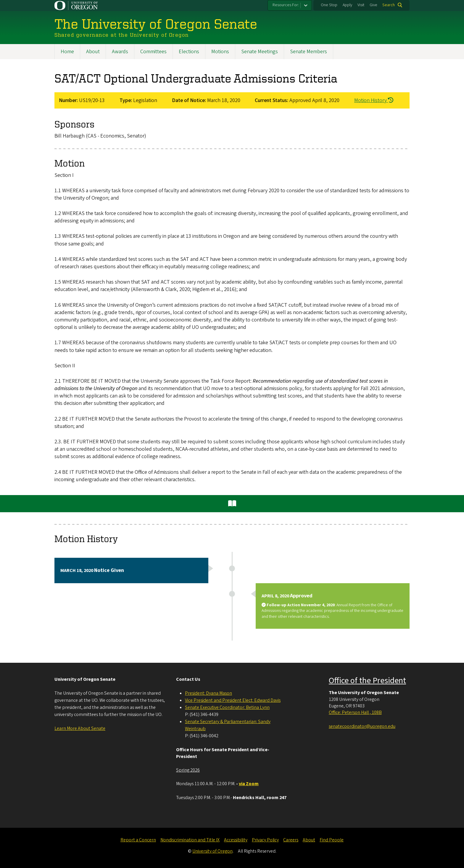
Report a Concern (138, 840)
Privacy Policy (265, 840)
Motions (220, 52)
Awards (120, 52)
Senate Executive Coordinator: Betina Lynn (227, 707)
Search (389, 5)
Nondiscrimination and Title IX (190, 840)
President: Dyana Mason (208, 693)
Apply (347, 5)
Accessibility (236, 840)
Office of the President (367, 681)
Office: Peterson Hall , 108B (355, 712)
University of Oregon (212, 851)
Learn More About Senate (80, 728)
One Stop (329, 5)
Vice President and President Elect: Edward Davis (233, 700)
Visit (361, 5)
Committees (153, 52)
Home (67, 52)
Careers (291, 840)
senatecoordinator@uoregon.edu (362, 726)
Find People (332, 840)
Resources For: (286, 5)
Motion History (374, 100)
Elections (189, 52)
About (93, 52)
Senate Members (308, 52)
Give (373, 5)
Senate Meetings (260, 52)
